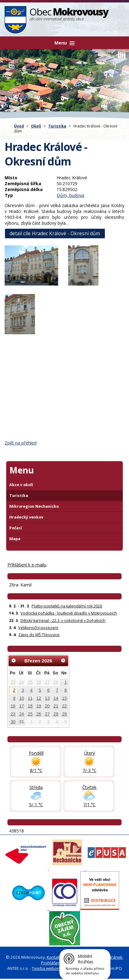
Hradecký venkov (26, 517)
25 (30, 682)
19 (39, 706)
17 (21, 706)
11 (30, 698)
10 (21, 698)
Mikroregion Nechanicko (34, 506)
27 (47, 682)
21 (56, 706)
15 (64, 698)
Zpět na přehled (21, 443)
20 (47, 706)
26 (39, 682)
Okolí (36, 126)
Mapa (15, 539)
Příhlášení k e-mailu (27, 565)
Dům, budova (70, 195)
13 (47, 698)
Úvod (19, 126)
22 (64, 706)
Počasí (16, 528)
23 (13, 682)
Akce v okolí (21, 485)
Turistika (57, 126)
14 (56, 698)
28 (56, 682)
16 (13, 706)
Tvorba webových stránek (56, 968)
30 (13, 722)
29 (64, 714)
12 (39, 698)
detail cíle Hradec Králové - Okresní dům (55, 234)
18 (30, 706)
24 (21, 682)
